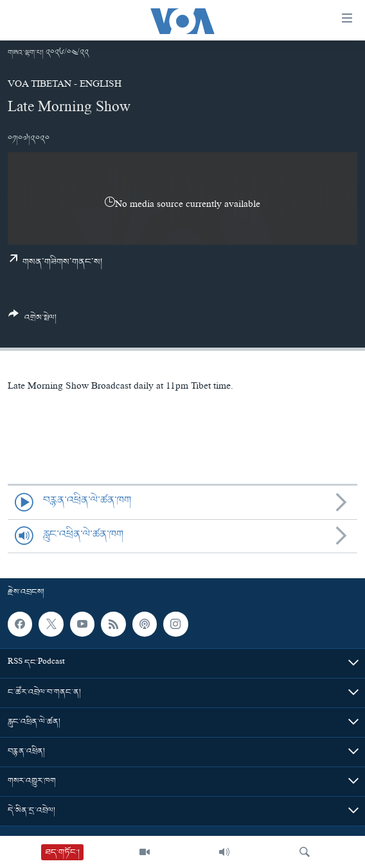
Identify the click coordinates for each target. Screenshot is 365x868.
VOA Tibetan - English (65, 85)
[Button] (32, 321)
